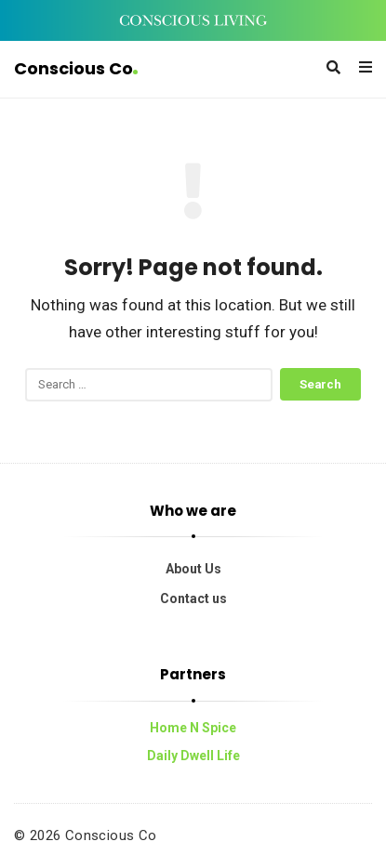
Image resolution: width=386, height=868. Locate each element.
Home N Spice (193, 728)
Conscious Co (76, 68)
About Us (193, 569)
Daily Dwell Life (193, 756)
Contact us (193, 598)
